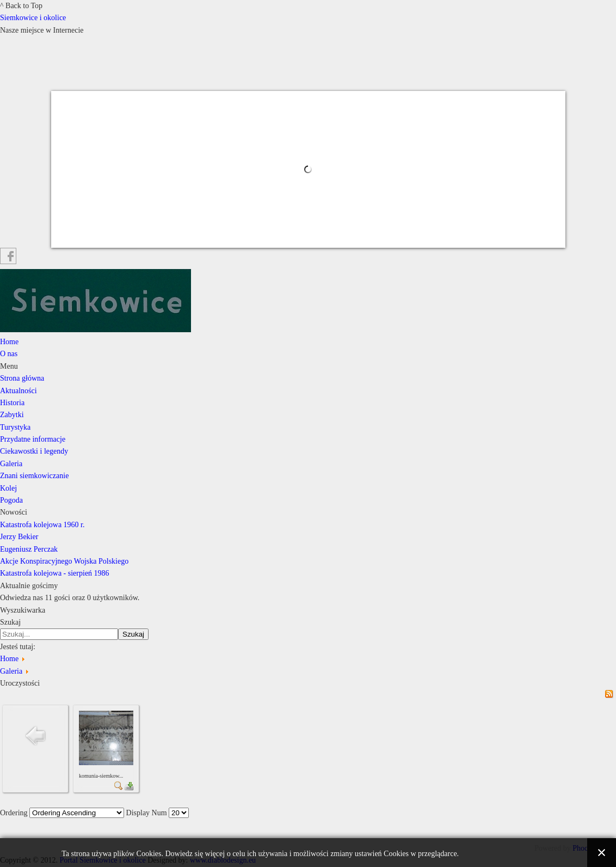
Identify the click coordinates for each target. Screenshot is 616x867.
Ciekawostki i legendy (34, 451)
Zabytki (12, 415)
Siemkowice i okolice (33, 18)
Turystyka (15, 427)
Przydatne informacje (33, 439)
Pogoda (11, 500)
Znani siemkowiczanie (34, 476)
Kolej (8, 488)
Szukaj (10, 622)
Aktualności (19, 391)
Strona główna (22, 378)
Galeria (11, 464)
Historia (12, 403)
